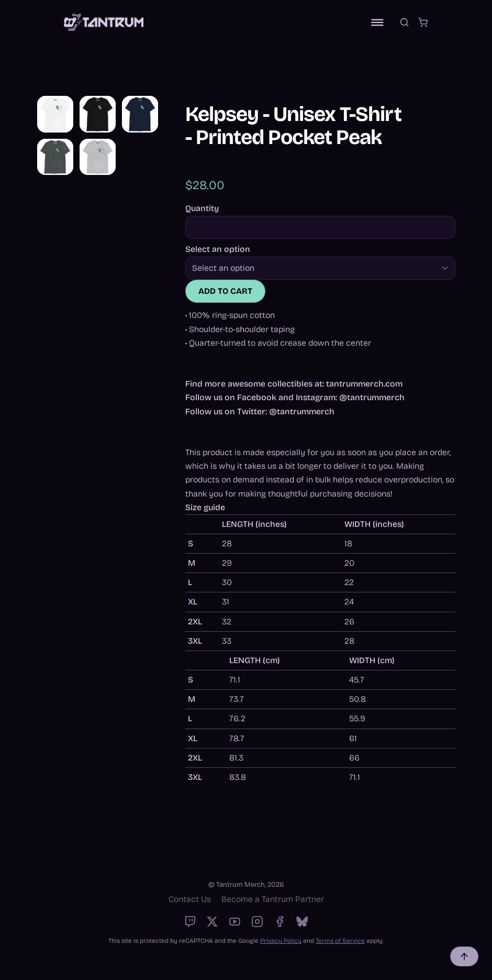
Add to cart (225, 291)
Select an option (218, 249)
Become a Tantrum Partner (273, 899)
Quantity (202, 208)
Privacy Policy (281, 941)
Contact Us (190, 899)
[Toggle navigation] (377, 23)
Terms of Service (340, 941)
